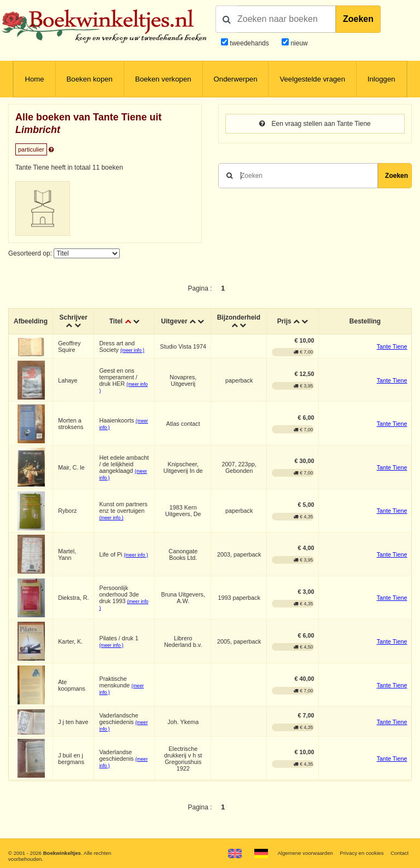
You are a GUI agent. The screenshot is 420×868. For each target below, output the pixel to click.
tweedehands (249, 43)
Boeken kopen (90, 79)
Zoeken (358, 19)
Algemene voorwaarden (305, 853)
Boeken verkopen (163, 79)
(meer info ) (132, 350)
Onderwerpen (236, 79)
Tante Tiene (392, 346)
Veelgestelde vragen (312, 79)
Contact (399, 853)
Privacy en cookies (361, 853)
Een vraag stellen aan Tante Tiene (315, 124)
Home (34, 79)
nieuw (298, 43)
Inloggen (381, 79)
